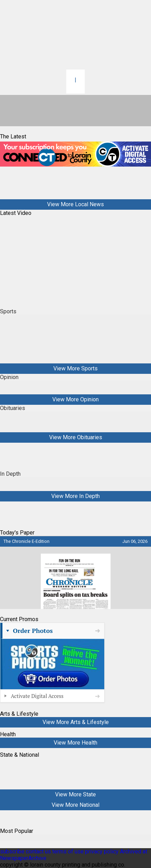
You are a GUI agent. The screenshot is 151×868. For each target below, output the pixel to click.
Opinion (9, 377)
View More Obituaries (76, 437)
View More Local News (75, 204)
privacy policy (102, 851)
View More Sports (75, 368)
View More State (75, 794)
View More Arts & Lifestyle (76, 722)
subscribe (12, 851)
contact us (38, 851)
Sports (8, 311)
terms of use (69, 851)
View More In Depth (75, 496)
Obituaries (13, 408)
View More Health (75, 743)
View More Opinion (75, 399)
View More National (75, 805)
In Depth (10, 474)
